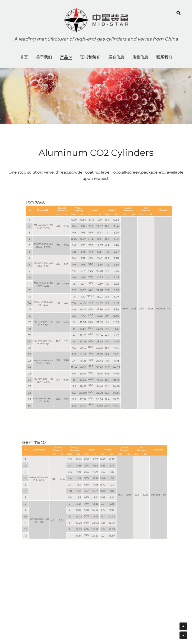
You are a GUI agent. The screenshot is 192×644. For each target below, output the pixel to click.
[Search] (178, 13)
